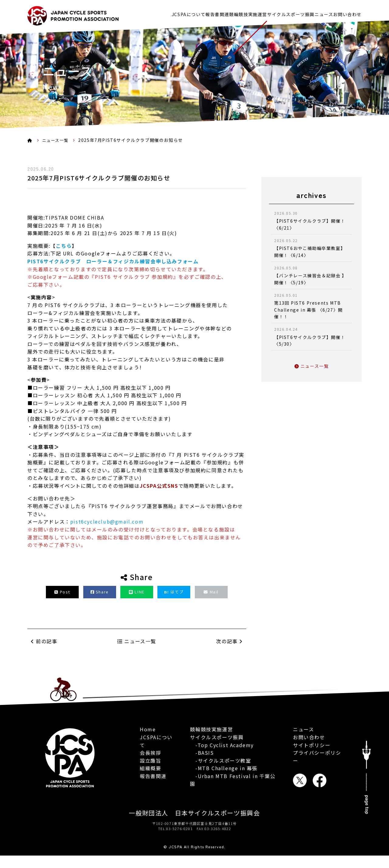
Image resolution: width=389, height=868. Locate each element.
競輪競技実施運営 (228, 13)
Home (148, 727)
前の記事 (44, 638)
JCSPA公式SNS (159, 486)
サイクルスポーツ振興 (277, 13)
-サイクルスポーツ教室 (220, 761)
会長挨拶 (150, 750)
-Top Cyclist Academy (222, 746)
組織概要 (150, 766)
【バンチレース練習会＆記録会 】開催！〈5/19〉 (312, 275)
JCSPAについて (155, 13)
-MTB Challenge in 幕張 (224, 769)
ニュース (317, 13)
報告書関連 (191, 13)
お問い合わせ (347, 13)
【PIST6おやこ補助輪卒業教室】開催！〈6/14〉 (312, 248)
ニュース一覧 (57, 140)
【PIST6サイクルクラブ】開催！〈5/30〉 (312, 337)
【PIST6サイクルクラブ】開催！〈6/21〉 (312, 220)
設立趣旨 (150, 758)
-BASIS (202, 754)
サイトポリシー (312, 758)
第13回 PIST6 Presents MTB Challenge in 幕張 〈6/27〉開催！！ (312, 306)
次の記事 (229, 654)
